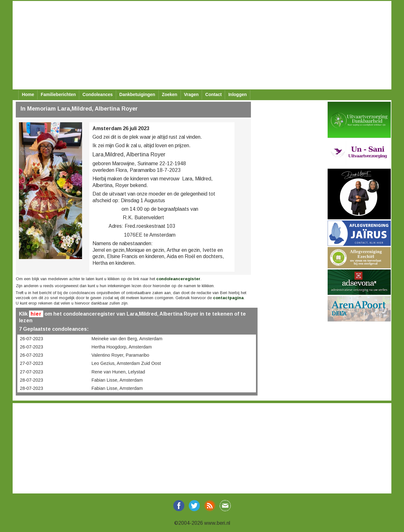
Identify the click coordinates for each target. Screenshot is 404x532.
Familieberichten (58, 94)
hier (36, 314)
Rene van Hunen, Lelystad (118, 372)
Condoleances (98, 94)
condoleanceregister (178, 279)
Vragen (191, 94)
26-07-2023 (32, 339)
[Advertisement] (202, 45)
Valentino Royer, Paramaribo (120, 355)
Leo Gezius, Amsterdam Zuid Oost (126, 363)
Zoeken (170, 94)
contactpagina (228, 298)
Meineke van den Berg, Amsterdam (127, 339)
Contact (213, 94)
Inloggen (237, 94)
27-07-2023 (32, 363)
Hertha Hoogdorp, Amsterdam (122, 347)
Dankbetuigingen (137, 94)
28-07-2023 (32, 380)
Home (28, 94)
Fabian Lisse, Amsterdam (117, 380)
